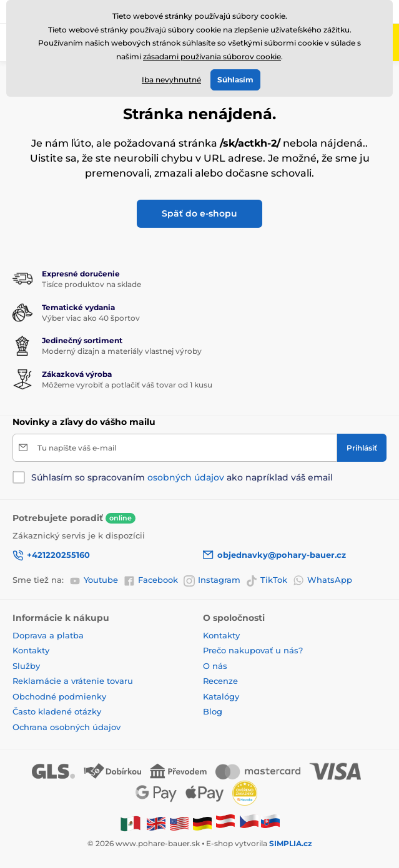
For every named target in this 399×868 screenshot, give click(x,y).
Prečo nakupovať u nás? (253, 650)
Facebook (151, 580)
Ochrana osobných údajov (66, 727)
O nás (215, 666)
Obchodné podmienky (59, 696)
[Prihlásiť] (362, 448)
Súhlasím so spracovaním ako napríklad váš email (182, 477)
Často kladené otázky (57, 711)
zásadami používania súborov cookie (212, 56)
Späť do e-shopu (199, 213)
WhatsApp (323, 580)
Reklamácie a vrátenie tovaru (73, 681)
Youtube (94, 580)
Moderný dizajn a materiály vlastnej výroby (122, 351)
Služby (26, 666)
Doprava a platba (48, 635)
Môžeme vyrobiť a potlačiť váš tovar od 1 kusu (127, 385)
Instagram (212, 580)
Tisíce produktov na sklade (91, 284)
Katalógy (221, 696)
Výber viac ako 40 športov (91, 318)
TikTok (267, 580)
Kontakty (31, 650)
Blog (213, 711)
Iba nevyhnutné (171, 80)
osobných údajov (186, 477)
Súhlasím (235, 80)
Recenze (220, 681)
